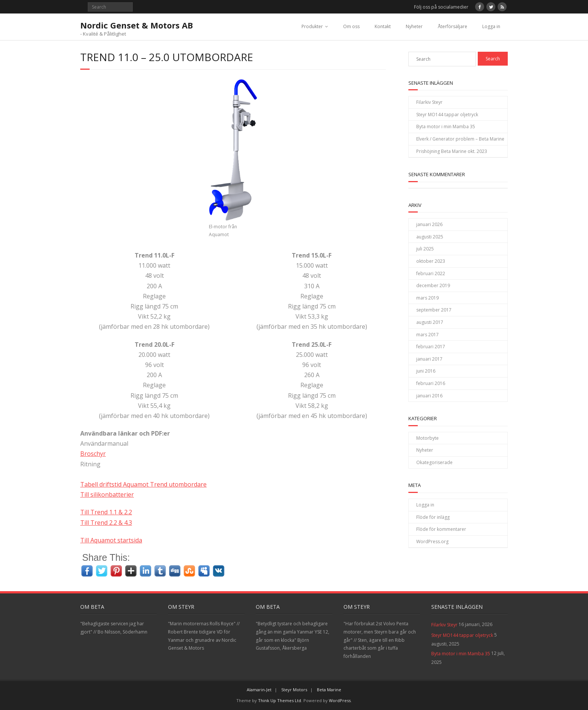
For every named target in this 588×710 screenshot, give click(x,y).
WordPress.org (432, 541)
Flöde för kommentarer (441, 529)
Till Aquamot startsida (111, 540)
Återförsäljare (452, 26)
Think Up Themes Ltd (280, 700)
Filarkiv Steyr (429, 102)
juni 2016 (426, 371)
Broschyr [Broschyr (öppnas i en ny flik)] (93, 454)
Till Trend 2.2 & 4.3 (106, 523)
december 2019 (433, 285)
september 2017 (434, 310)
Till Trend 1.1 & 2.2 (106, 512)
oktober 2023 (431, 261)
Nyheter (414, 26)
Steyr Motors (294, 690)
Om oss (351, 26)
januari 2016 (429, 396)
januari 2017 (429, 359)
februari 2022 (431, 273)
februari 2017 (431, 347)
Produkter (312, 26)
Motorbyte (427, 438)
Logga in (491, 26)
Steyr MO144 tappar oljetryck (447, 115)
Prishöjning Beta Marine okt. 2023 (452, 151)
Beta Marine (329, 690)
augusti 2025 (430, 237)
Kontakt (383, 26)
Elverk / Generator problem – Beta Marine (460, 139)
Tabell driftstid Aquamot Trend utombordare (143, 484)
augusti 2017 (430, 322)
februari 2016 (431, 383)
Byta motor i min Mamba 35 (446, 127)
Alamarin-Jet (259, 690)
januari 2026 (429, 224)
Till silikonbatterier (107, 494)
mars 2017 (427, 335)
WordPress (340, 700)
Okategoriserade (434, 462)
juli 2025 (425, 249)
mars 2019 (427, 298)
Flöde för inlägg (433, 517)
